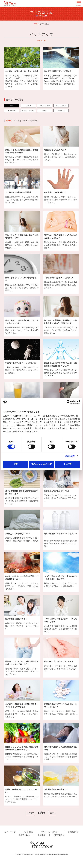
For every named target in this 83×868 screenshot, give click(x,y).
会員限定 (61, 110)
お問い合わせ (59, 835)
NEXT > (53, 813)
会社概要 (41, 835)
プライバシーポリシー (50, 832)
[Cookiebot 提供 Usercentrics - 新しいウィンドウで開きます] (69, 402)
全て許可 (67, 464)
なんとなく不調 (45, 105)
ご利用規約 (28, 832)
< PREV (30, 813)
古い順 (17, 121)
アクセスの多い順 (29, 121)
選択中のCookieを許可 (41, 464)
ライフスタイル (61, 105)
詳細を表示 (70, 456)
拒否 (16, 464)
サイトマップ (10, 832)
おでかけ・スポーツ (28, 110)
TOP (36, 24)
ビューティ (12, 110)
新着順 (8, 121)
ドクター (28, 105)
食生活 (45, 110)
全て (12, 105)
